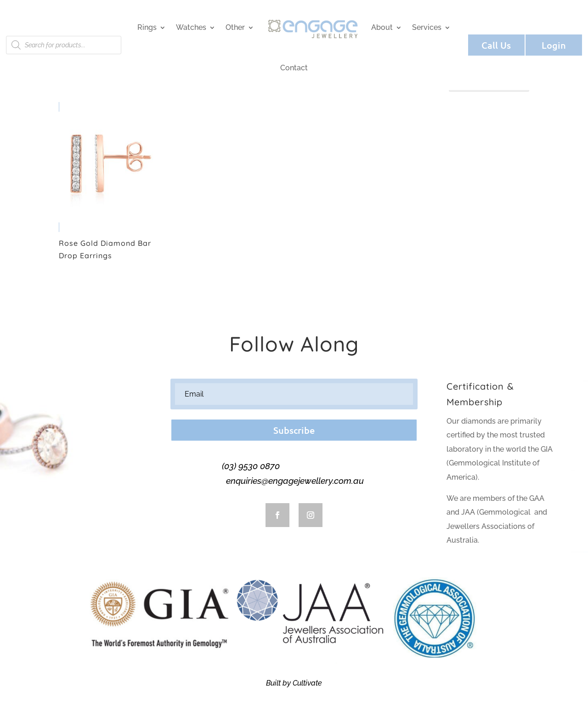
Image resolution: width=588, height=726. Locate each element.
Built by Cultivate (294, 683)
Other (235, 27)
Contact (294, 68)
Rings (147, 27)
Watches (191, 27)
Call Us (496, 45)
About (382, 27)
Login (554, 45)
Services (427, 27)
